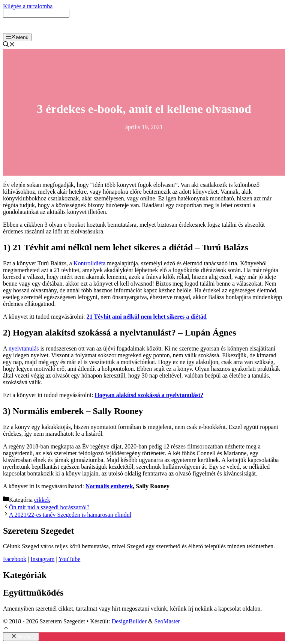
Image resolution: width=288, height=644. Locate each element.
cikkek (42, 500)
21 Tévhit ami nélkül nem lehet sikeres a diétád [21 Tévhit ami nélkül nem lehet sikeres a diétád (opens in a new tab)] (147, 317)
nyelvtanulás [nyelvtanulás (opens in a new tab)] (24, 348)
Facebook (15, 559)
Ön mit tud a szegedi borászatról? (49, 507)
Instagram (42, 559)
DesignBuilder (129, 621)
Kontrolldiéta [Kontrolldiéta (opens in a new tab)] (89, 263)
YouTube (69, 559)
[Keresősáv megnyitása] (9, 45)
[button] (6, 629)
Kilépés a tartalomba (28, 6)
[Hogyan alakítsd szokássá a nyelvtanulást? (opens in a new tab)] (149, 395)
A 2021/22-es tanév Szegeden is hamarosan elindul (70, 515)
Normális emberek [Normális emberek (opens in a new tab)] (109, 486)
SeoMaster (167, 621)
